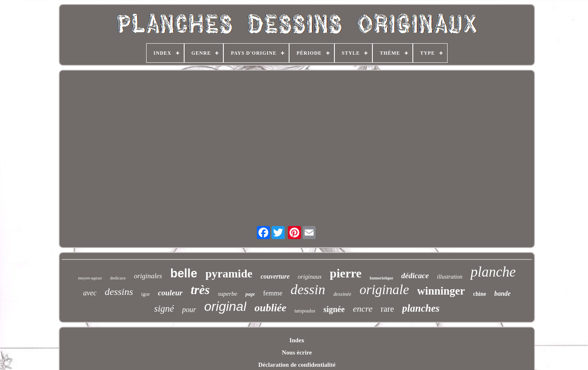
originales (148, 276)
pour (189, 310)
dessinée (343, 294)
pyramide (229, 274)
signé (164, 309)
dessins (119, 292)
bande (502, 294)
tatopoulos (305, 311)
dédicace (415, 276)
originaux (310, 277)
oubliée (270, 308)
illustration (450, 277)
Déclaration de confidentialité (297, 365)
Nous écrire (297, 352)
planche (493, 272)
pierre (346, 273)
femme (273, 293)
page (250, 294)
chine (480, 294)
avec (90, 293)
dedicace (118, 278)
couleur (170, 293)
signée (334, 309)
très (200, 290)
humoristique (381, 278)
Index (297, 340)
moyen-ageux (90, 278)
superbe (227, 294)
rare (387, 309)
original (225, 306)
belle (184, 273)
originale (384, 290)
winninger (441, 291)
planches (421, 308)
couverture (275, 276)
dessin (308, 289)
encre (363, 309)
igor (146, 294)
